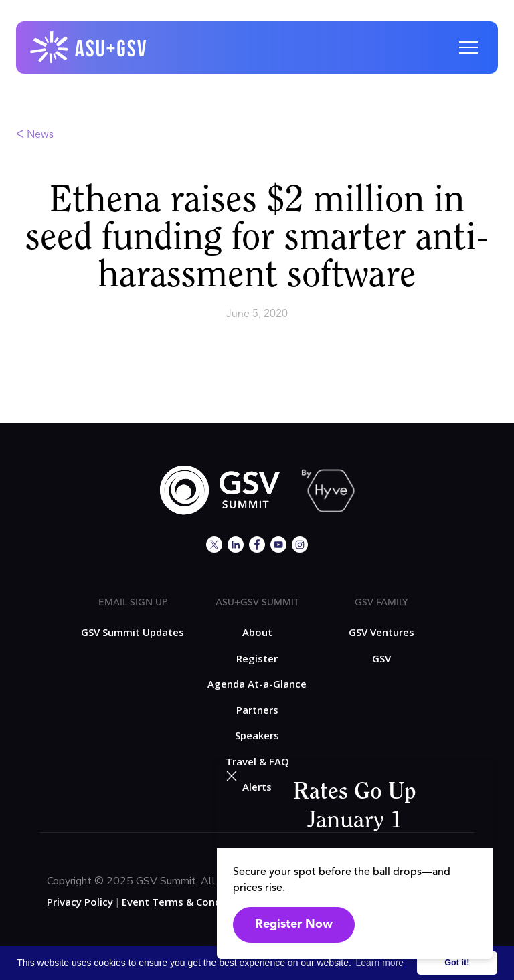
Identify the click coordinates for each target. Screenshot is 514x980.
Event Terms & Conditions (185, 902)
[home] (89, 47)
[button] (468, 47)
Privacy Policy (80, 902)
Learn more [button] (380, 963)
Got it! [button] (457, 963)
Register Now (294, 924)
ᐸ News (35, 135)
